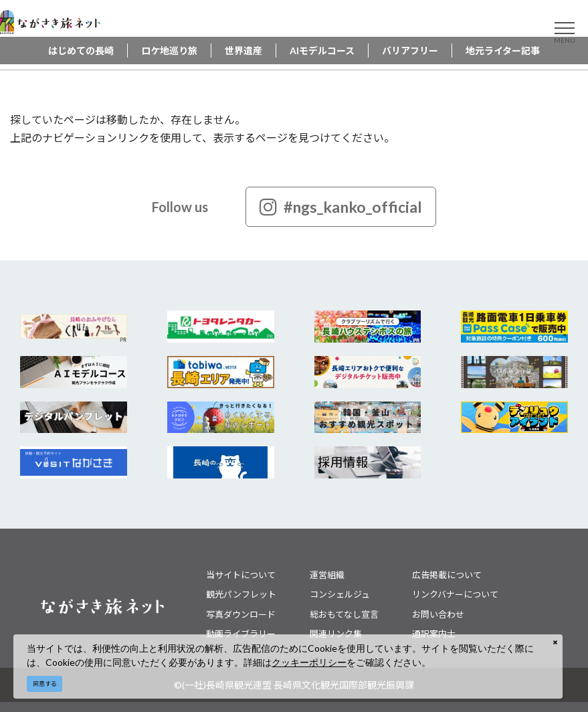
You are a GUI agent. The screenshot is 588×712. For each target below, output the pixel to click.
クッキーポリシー (309, 662)
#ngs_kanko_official (341, 207)
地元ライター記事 (503, 51)
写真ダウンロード (241, 614)
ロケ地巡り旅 (169, 51)
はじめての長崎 (81, 51)
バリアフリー (410, 51)
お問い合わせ (438, 614)
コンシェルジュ (340, 594)
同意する (45, 684)
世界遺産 (243, 51)
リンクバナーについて (455, 594)
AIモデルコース (322, 51)
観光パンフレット (241, 594)
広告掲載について (447, 575)
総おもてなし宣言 (344, 614)
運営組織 (327, 575)
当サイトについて (241, 575)
